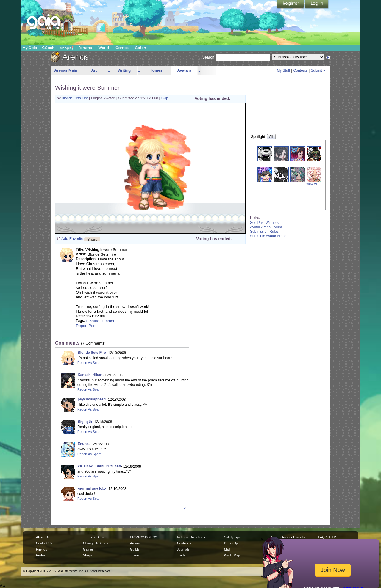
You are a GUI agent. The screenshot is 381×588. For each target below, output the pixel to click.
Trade (181, 555)
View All (312, 184)
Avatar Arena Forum (266, 227)
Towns (135, 555)
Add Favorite (72, 239)
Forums (85, 48)
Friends (42, 549)
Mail (227, 549)
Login (317, 4)
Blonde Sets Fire (75, 98)
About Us (43, 537)
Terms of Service (95, 537)
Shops (67, 48)
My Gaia (30, 48)
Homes (156, 70)
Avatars (184, 70)
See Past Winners (264, 223)
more (109, 71)
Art (94, 70)
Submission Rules (264, 232)
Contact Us (44, 543)
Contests (300, 70)
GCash (48, 48)
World (104, 48)
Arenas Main (66, 70)
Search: (209, 57)
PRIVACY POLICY (144, 537)
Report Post (86, 326)
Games (122, 48)
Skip (165, 98)
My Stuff (283, 70)
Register (291, 4)
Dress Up (231, 543)
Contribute (185, 543)
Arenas (135, 543)
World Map (232, 555)
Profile (41, 555)
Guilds (135, 549)
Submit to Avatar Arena (268, 236)
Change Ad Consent (98, 543)
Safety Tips (232, 537)
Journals (183, 549)
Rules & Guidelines (191, 537)
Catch (141, 48)
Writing (124, 70)
